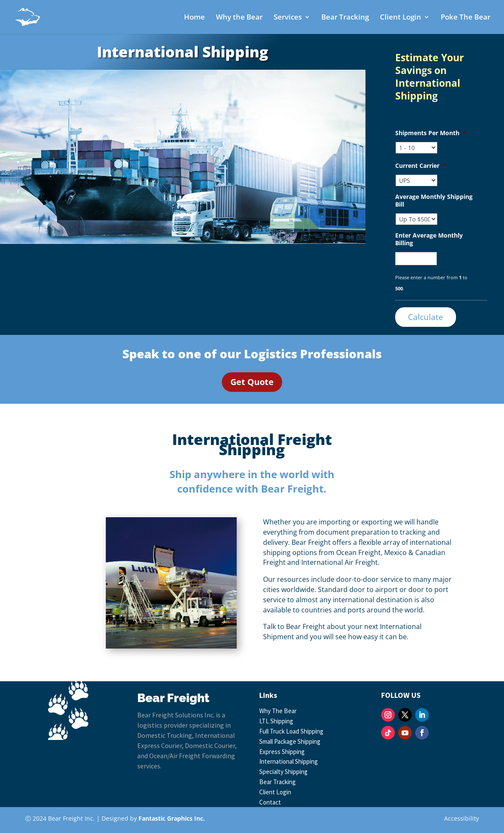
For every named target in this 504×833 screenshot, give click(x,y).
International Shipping (289, 761)
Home (194, 18)
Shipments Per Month (431, 133)
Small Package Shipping (290, 741)
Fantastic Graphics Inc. (172, 818)
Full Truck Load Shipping (291, 731)
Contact (270, 802)
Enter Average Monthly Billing (429, 239)
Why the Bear (239, 18)
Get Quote (252, 382)
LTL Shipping (276, 721)
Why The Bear (278, 711)
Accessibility (462, 818)
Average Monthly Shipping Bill (434, 201)
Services (288, 18)
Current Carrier (421, 166)
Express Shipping (282, 752)
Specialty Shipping (283, 772)
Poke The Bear (466, 18)
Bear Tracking (345, 18)
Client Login (401, 18)
